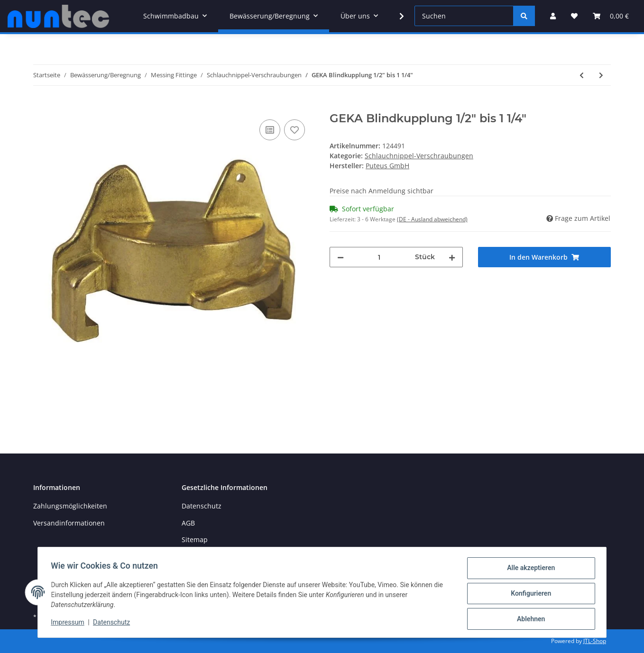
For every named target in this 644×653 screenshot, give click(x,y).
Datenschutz (202, 506)
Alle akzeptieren (529, 570)
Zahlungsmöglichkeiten (70, 506)
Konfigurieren (529, 595)
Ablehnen (529, 619)
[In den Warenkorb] (41, 107)
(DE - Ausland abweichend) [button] (432, 219)
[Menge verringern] (340, 257)
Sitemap (195, 540)
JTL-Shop (595, 641)
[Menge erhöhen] (452, 257)
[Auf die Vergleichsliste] (270, 130)
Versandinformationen (69, 523)
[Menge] (379, 257)
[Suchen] (464, 16)
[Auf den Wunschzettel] (294, 130)
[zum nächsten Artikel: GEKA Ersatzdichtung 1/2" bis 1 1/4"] (601, 75)
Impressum (70, 624)
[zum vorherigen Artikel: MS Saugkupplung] (582, 75)
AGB (188, 523)
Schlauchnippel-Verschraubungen (419, 156)
